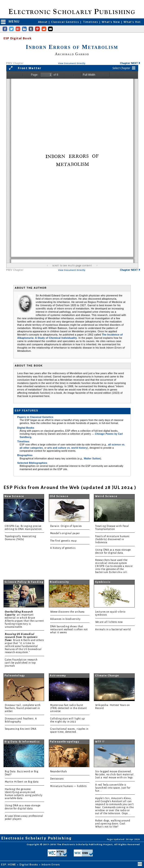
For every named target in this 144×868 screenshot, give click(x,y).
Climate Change (107, 676)
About (43, 22)
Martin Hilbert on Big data (22, 782)
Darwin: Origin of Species (66, 526)
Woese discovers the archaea (67, 612)
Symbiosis (103, 582)
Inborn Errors (51, 865)
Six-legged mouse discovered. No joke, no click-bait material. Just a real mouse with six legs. (115, 775)
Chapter (130, 63)
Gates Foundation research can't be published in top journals (21, 663)
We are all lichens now (109, 622)
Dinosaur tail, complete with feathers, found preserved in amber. (23, 708)
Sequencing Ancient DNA (21, 729)
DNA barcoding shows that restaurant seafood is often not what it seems (69, 629)
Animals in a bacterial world (113, 629)
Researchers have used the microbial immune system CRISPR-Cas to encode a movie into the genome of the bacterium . (114, 566)
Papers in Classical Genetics (35, 417)
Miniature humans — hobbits (68, 786)
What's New (111, 22)
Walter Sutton (92, 459)
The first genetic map (63, 541)
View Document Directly (72, 63)
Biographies (25, 455)
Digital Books (26, 428)
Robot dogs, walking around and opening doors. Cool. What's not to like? (113, 824)
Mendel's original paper (65, 533)
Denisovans (57, 779)
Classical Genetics (65, 22)
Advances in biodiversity (65, 619)
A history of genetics (63, 548)
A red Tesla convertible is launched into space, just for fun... (113, 788)
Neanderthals (59, 771)
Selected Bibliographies (32, 463)
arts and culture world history (67, 448)
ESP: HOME (9, 865)
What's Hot (132, 22)
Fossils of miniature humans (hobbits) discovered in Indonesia (112, 539)
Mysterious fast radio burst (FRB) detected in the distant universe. (69, 708)
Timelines (91, 22)
